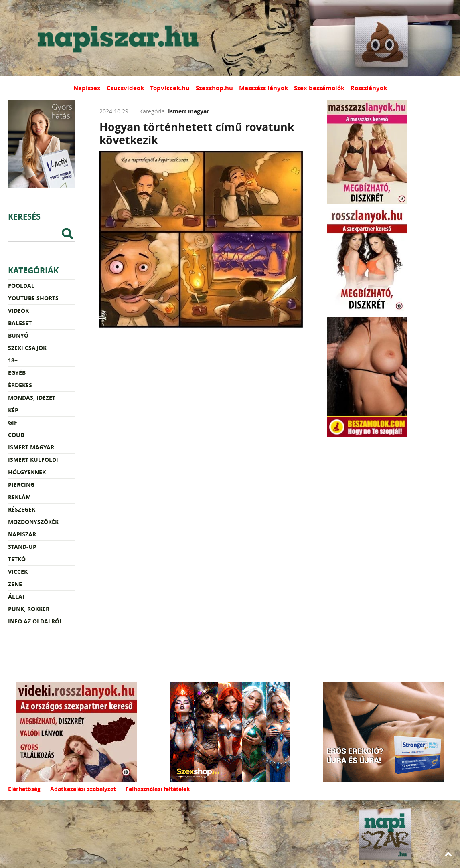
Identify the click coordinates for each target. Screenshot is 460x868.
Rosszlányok (369, 88)
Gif (13, 422)
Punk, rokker (29, 609)
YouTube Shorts (33, 298)
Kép (13, 410)
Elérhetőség (24, 789)
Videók (18, 311)
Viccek (18, 572)
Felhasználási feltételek (158, 789)
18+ (13, 360)
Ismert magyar (31, 447)
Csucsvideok (125, 88)
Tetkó (17, 559)
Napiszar (22, 534)
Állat (17, 596)
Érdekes (20, 385)
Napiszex (87, 88)
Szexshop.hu (214, 88)
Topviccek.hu (170, 88)
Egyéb (17, 373)
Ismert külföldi (33, 460)
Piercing (21, 485)
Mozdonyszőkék (33, 522)
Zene (15, 584)
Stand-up (22, 547)
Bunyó (18, 335)
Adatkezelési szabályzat (83, 789)
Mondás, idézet (32, 398)
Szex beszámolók (319, 88)
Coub (16, 435)
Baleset (20, 323)
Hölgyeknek (27, 472)
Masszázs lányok (263, 88)
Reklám (19, 497)
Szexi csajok (27, 348)
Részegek (22, 509)
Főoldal (21, 286)
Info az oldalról (35, 621)
